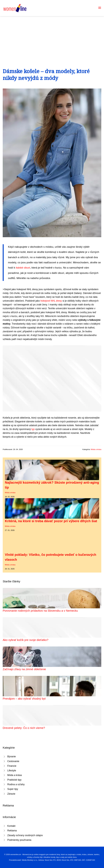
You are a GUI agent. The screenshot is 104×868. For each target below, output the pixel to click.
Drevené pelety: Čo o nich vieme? (24, 728)
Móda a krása (96, 449)
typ (33, 429)
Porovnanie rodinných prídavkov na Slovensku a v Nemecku (40, 611)
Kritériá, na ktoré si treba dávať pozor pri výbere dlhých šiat (51, 521)
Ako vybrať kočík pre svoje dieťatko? (26, 640)
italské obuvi (23, 268)
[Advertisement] (52, 36)
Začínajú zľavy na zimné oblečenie (24, 669)
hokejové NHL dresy (51, 301)
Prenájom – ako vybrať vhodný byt (24, 699)
